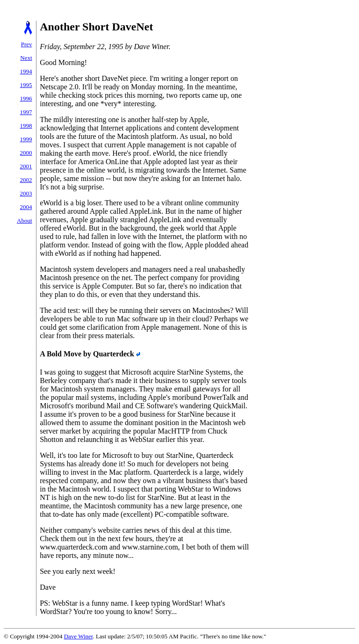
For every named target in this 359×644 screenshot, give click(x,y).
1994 (26, 71)
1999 (26, 139)
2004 (26, 207)
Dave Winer (79, 636)
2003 (26, 193)
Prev (27, 44)
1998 (26, 126)
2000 (26, 153)
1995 (26, 85)
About (25, 221)
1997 (26, 112)
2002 (26, 180)
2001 (26, 166)
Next (26, 58)
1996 (26, 98)
